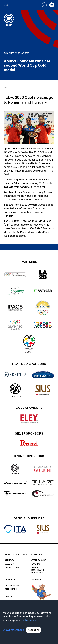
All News (9, 560)
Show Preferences (13, 630)
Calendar (10, 564)
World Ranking (39, 560)
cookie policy (28, 620)
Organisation (12, 585)
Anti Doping (11, 589)
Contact (10, 596)
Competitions (12, 568)
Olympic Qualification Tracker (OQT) (38, 570)
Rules (8, 593)
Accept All (33, 630)
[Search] (44, 5)
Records (35, 564)
